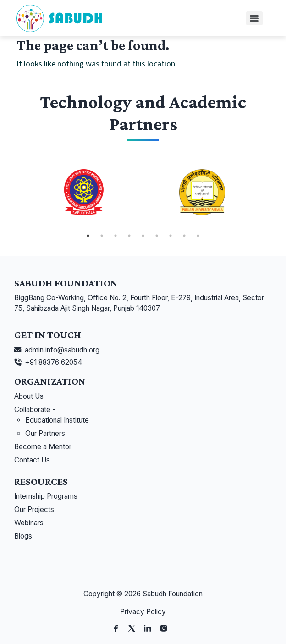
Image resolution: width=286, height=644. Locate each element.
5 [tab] (143, 236)
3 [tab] (115, 236)
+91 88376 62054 (53, 362)
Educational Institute (57, 420)
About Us (29, 396)
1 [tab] (88, 236)
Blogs (23, 536)
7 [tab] (170, 236)
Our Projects (34, 509)
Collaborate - (35, 410)
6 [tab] (157, 236)
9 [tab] (198, 236)
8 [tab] (184, 236)
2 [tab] (102, 236)
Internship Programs (46, 496)
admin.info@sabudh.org (62, 350)
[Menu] (254, 18)
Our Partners (45, 433)
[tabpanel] (84, 192)
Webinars (29, 523)
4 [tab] (129, 236)
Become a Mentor (43, 447)
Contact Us (32, 460)
